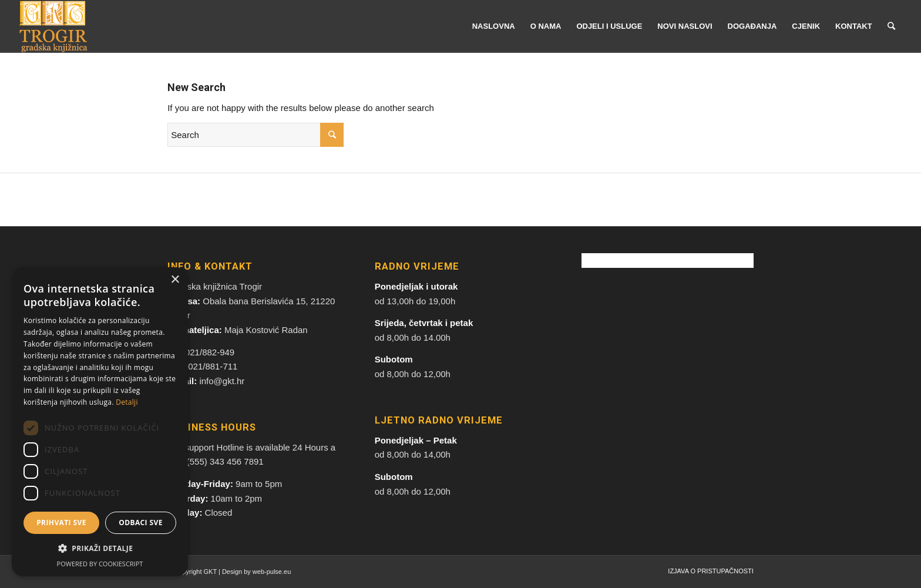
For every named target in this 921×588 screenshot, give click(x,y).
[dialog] (100, 422)
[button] (100, 549)
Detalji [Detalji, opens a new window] (127, 402)
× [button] (175, 280)
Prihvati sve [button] (61, 523)
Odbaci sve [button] (141, 523)
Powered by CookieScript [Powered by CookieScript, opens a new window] (100, 564)
